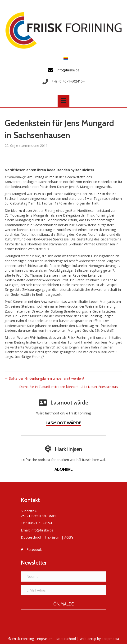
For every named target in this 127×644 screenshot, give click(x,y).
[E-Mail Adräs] (63, 590)
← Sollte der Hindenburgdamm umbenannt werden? (44, 378)
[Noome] (63, 577)
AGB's (69, 537)
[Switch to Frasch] (64, 58)
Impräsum (53, 537)
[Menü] (63, 101)
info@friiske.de (42, 530)
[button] (63, 604)
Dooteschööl (31, 537)
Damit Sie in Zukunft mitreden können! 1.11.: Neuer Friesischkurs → (71, 387)
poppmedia (110, 639)
